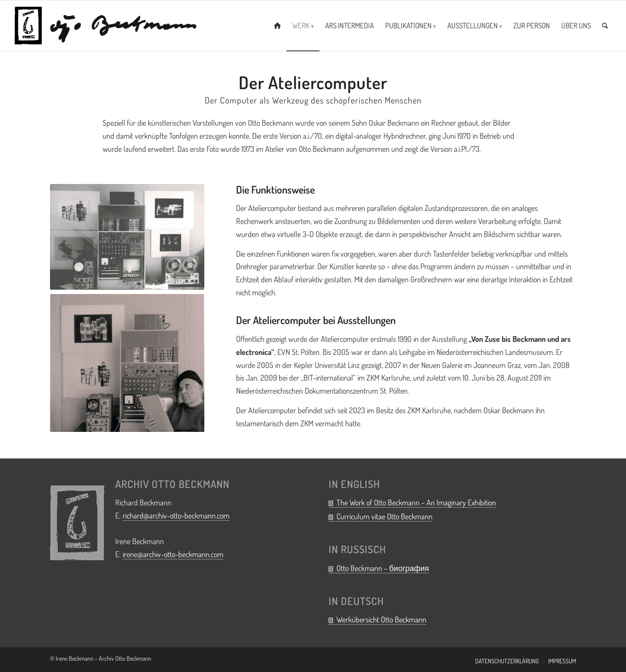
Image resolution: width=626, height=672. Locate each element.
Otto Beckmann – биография (383, 568)
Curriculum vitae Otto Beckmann (385, 516)
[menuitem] (277, 26)
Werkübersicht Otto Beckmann (381, 619)
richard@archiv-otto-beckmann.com (176, 515)
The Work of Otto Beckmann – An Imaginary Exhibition (416, 502)
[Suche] (605, 26)
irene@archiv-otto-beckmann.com (173, 554)
